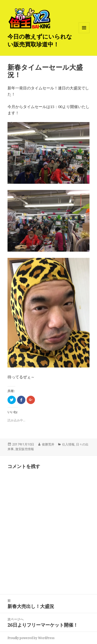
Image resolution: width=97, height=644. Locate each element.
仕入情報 (68, 444)
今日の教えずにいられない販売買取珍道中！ (40, 40)
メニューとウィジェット (84, 33)
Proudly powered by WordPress (31, 638)
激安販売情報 (25, 449)
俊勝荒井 (48, 444)
